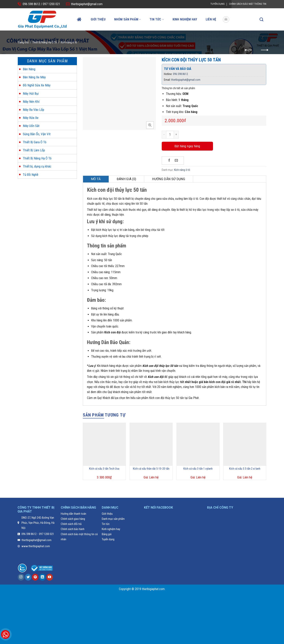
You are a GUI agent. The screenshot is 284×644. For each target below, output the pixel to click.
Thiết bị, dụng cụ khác (37, 166)
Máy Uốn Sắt (31, 126)
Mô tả (96, 179)
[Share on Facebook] (169, 161)
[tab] (96, 179)
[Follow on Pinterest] (35, 577)
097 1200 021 (51, 4)
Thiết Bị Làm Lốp (34, 150)
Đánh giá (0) (127, 179)
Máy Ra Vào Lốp (34, 110)
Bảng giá (107, 534)
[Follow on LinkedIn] (43, 577)
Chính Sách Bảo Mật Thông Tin (248, 4)
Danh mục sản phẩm (113, 519)
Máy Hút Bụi (31, 93)
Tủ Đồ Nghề (31, 175)
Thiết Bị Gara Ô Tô (35, 142)
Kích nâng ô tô (69, 42)
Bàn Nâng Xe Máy (34, 77)
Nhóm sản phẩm (128, 19)
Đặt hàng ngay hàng (187, 146)
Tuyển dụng (218, 4)
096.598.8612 (180, 74)
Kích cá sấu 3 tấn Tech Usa (104, 469)
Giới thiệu (98, 19)
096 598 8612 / (32, 4)
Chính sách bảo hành (73, 529)
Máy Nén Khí (31, 102)
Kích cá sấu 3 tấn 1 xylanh (198, 469)
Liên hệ (211, 19)
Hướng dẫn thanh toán (73, 514)
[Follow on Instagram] (21, 577)
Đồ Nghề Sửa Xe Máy (37, 85)
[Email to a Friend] (176, 161)
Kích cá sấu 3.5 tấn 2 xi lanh (245, 469)
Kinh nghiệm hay (185, 19)
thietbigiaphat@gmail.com (87, 4)
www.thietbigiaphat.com (36, 546)
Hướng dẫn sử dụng (168, 179)
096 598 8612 (29, 534)
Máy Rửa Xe (31, 118)
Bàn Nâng (29, 69)
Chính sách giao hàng (73, 519)
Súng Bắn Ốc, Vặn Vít (37, 134)
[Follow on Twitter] (28, 577)
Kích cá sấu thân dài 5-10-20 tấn (151, 469)
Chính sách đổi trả (71, 524)
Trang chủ (23, 42)
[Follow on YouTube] (50, 577)
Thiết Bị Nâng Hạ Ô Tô (45, 42)
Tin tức (157, 19)
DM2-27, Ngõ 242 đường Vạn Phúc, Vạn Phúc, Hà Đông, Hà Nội (38, 523)
